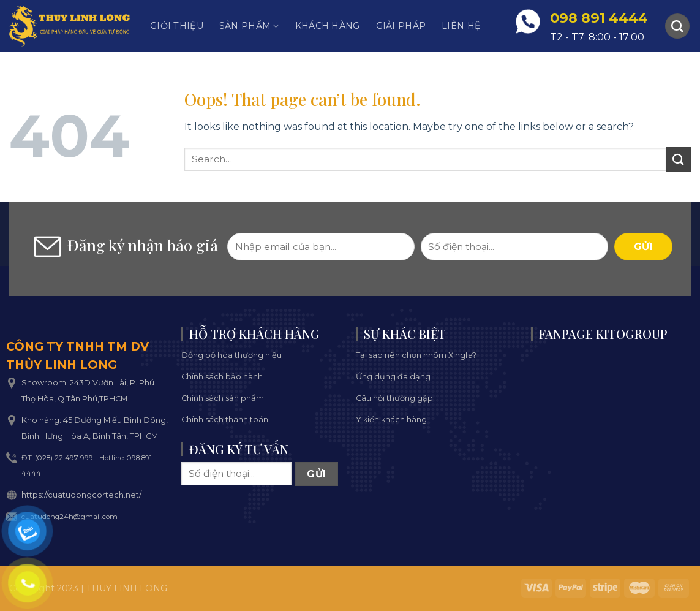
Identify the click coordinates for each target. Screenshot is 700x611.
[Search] (677, 26)
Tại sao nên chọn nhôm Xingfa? (416, 355)
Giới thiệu (177, 26)
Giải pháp (401, 26)
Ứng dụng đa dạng (393, 377)
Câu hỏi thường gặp (394, 398)
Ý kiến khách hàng (391, 419)
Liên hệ (461, 26)
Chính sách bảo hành (222, 377)
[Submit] (679, 159)
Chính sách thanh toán (225, 419)
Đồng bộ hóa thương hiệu (231, 355)
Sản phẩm (249, 26)
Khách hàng (328, 26)
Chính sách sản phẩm (223, 398)
